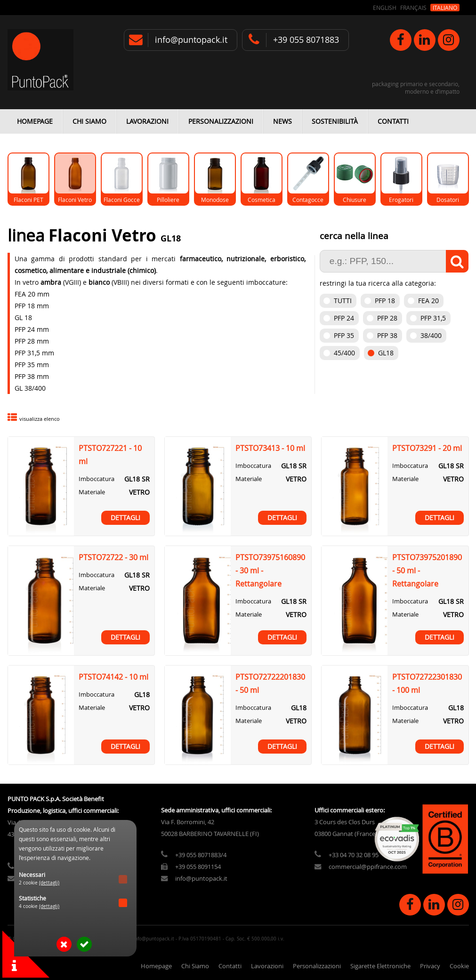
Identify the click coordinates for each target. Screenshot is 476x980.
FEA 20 (428, 301)
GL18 (386, 353)
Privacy (430, 966)
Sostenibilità (335, 121)
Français (413, 8)
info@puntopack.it (191, 40)
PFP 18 (385, 301)
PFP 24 (344, 318)
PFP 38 (387, 335)
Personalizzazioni (221, 121)
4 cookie (39, 906)
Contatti (393, 121)
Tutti (343, 301)
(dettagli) (49, 883)
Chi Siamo (89, 121)
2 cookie (39, 883)
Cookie (459, 966)
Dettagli (125, 518)
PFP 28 (387, 318)
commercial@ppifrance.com (368, 867)
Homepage (35, 121)
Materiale (92, 492)
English (385, 8)
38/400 (431, 335)
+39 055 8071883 (306, 40)
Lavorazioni (147, 121)
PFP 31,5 (433, 318)
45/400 (344, 353)
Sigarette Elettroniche (380, 966)
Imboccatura (97, 479)
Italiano (445, 8)
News (282, 121)
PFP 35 (344, 335)
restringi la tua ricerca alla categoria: (378, 283)
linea (28, 235)
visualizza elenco (40, 419)
